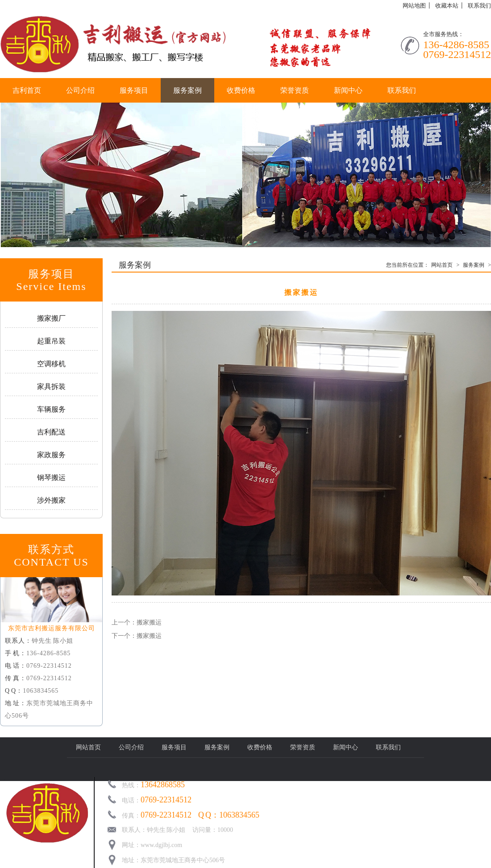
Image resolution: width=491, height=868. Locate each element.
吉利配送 (51, 432)
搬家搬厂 (51, 318)
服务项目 (134, 90)
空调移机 (51, 364)
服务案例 (187, 90)
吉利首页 (27, 90)
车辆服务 (51, 409)
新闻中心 (348, 90)
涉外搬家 (51, 500)
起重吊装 (51, 341)
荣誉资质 (295, 90)
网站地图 (414, 6)
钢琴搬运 (51, 477)
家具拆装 (51, 386)
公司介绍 (80, 90)
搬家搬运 (149, 622)
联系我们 (479, 6)
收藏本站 (447, 6)
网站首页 (442, 265)
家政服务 (51, 455)
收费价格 (241, 90)
